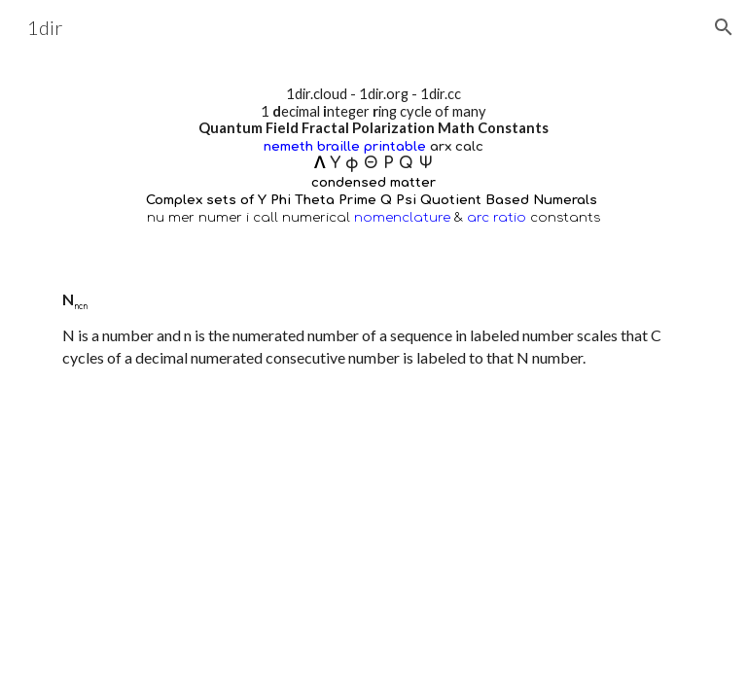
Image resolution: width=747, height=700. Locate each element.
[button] (724, 27)
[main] (373, 156)
